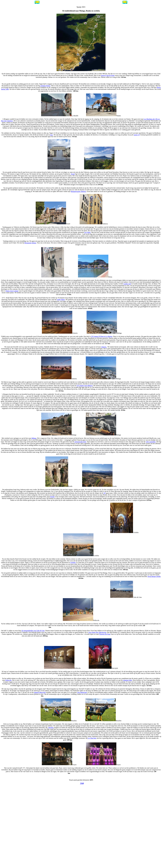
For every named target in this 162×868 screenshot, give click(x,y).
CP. (105, 493)
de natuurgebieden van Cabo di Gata (33, 631)
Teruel (73, 174)
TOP (82, 783)
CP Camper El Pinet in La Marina (102, 336)
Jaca (51, 135)
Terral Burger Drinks (154, 576)
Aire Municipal (82, 692)
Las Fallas (87, 232)
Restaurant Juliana (30, 243)
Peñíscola (8, 680)
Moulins (51, 728)
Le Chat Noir (92, 738)
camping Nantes (45, 86)
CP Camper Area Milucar (85, 386)
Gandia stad (127, 284)
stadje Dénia (61, 300)
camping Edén (127, 680)
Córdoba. (73, 562)
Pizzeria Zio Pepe (105, 634)
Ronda (52, 497)
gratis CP (137, 135)
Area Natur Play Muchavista (97, 632)
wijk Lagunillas (151, 442)
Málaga (34, 438)
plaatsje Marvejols (40, 692)
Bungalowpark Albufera (78, 191)
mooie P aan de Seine (108, 75)
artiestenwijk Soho (80, 442)
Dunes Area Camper (12, 291)
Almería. (104, 347)
